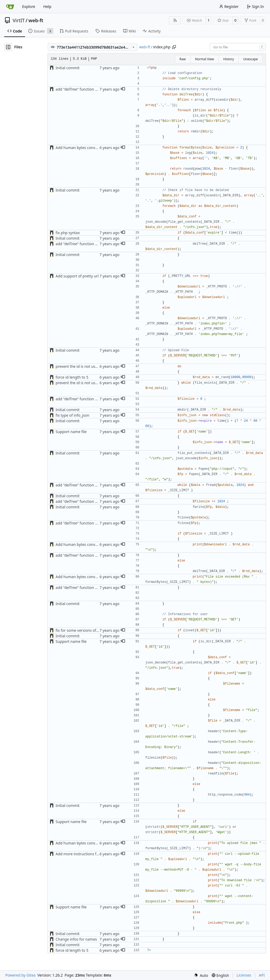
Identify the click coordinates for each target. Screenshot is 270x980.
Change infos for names (76, 939)
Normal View (205, 59)
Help (47, 6)
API (262, 975)
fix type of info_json (73, 415)
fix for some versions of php (80, 630)
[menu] (201, 975)
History (229, 59)
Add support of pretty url (77, 276)
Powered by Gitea (20, 975)
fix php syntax (68, 233)
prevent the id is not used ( (79, 366)
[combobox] (238, 47)
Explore (29, 6)
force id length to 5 (72, 377)
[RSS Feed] (175, 20)
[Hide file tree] (8, 47)
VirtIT (19, 20)
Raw (183, 59)
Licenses (244, 975)
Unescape (250, 59)
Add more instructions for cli (80, 854)
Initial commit (68, 68)
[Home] (10, 7)
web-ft (36, 20)
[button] (123, 89)
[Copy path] (174, 47)
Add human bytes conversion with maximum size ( (99, 148)
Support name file (71, 432)
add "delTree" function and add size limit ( (91, 89)
